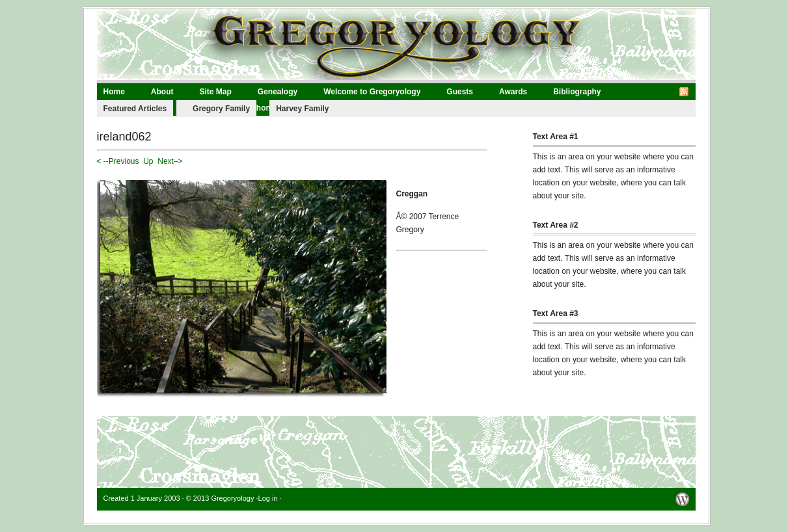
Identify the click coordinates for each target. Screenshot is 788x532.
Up (148, 161)
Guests (460, 92)
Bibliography (577, 92)
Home (114, 92)
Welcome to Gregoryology (372, 92)
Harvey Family (302, 109)
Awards (513, 92)
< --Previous (118, 161)
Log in (268, 498)
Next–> (170, 161)
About (162, 92)
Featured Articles (135, 109)
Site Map (216, 92)
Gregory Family (221, 109)
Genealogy (278, 92)
